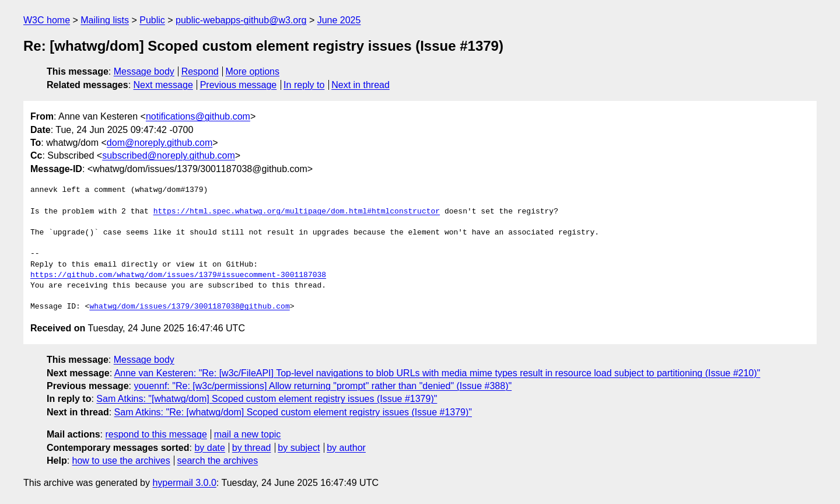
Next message (163, 85)
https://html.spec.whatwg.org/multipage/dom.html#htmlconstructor (297, 212)
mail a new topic (248, 434)
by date (209, 448)
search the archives (218, 461)
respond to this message (156, 434)
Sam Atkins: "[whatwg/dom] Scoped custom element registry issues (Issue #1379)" (267, 399)
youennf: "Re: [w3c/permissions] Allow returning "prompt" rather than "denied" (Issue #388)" (323, 386)
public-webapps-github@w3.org (241, 20)
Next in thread (360, 85)
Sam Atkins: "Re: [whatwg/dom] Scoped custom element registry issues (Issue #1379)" (293, 412)
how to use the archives (121, 461)
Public (152, 20)
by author (346, 448)
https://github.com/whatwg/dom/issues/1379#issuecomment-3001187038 (178, 275)
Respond (200, 71)
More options (253, 71)
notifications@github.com (198, 116)
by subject (299, 448)
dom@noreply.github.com (160, 143)
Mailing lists (105, 20)
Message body (144, 71)
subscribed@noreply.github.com (169, 155)
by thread (252, 448)
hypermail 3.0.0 (184, 483)
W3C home (47, 20)
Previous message (239, 85)
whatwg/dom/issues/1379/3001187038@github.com (189, 307)
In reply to (304, 85)
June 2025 (339, 20)
